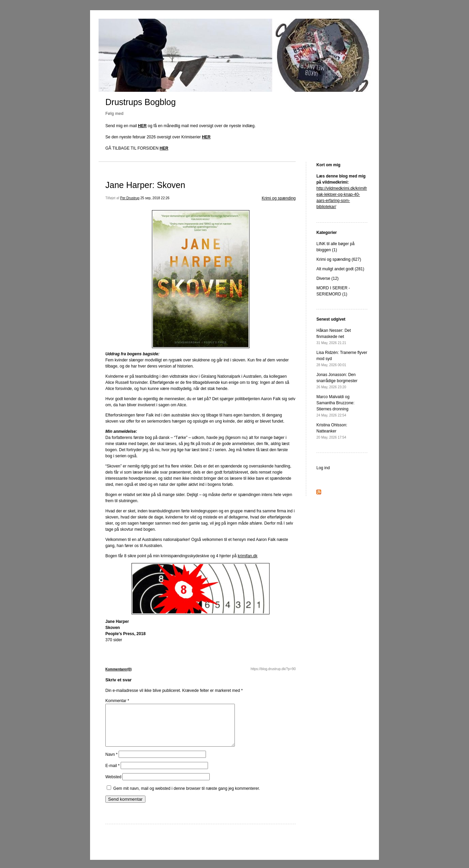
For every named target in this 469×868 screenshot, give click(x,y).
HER (142, 126)
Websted (113, 785)
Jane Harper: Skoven (145, 185)
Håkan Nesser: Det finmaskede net (334, 336)
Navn (111, 763)
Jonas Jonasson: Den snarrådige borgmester (337, 381)
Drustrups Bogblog (141, 102)
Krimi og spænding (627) (339, 259)
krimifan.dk (248, 556)
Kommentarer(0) (118, 669)
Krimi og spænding (279, 198)
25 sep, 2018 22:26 (155, 198)
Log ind (323, 468)
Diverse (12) (327, 278)
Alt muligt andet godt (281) (340, 269)
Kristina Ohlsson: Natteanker (332, 431)
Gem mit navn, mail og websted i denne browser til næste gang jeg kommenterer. (187, 797)
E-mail (112, 774)
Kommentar (117, 701)
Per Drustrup (130, 198)
